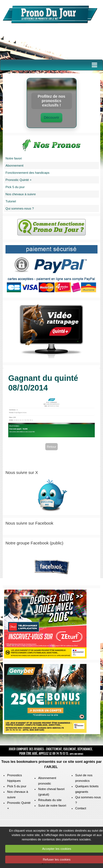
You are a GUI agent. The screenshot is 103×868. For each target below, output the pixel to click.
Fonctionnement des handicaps (27, 173)
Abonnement (14, 166)
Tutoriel (11, 201)
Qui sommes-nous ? (20, 208)
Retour (51, 447)
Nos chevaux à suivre (21, 194)
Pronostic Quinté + (19, 180)
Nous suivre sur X (22, 472)
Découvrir (52, 117)
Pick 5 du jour (15, 187)
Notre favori (14, 158)
